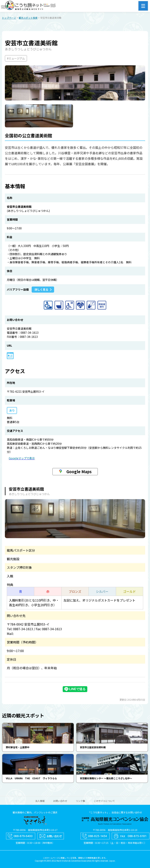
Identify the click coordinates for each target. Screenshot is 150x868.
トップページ (9, 18)
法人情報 (40, 801)
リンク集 (80, 801)
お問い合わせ (60, 801)
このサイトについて (104, 801)
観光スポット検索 (28, 18)
